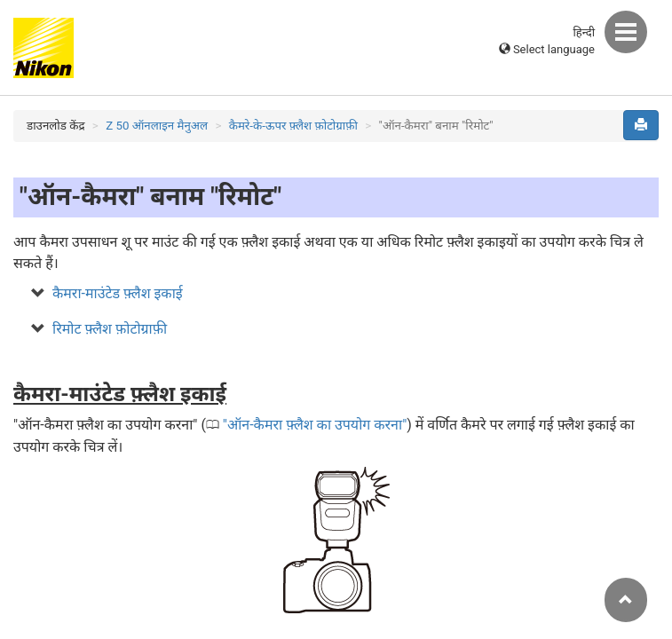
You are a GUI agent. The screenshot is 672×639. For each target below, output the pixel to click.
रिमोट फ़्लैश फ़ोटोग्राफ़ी (110, 329)
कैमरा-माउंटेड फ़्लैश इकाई (118, 293)
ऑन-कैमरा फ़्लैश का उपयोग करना (315, 425)
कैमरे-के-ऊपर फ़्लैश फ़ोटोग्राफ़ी (293, 126)
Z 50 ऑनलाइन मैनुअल (157, 126)
